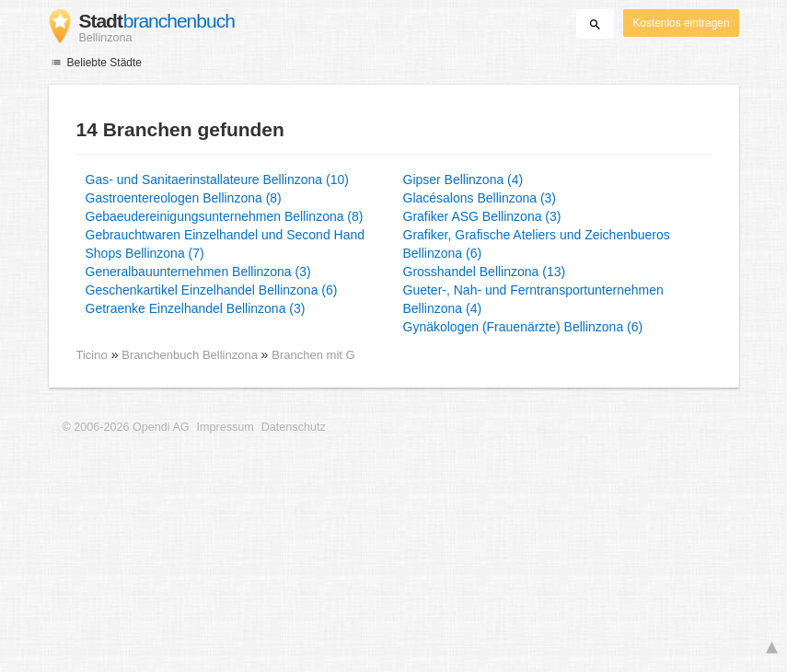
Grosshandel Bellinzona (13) (485, 272)
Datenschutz (294, 427)
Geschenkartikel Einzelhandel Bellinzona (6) (212, 290)
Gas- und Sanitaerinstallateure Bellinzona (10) (217, 180)
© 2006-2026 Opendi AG (126, 427)
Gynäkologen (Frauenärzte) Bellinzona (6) (523, 327)
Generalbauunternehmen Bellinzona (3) (198, 272)
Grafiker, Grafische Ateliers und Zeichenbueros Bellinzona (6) (537, 244)
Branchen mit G (313, 355)
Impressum (226, 427)
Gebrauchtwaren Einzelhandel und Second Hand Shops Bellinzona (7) (226, 244)
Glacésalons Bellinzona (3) (480, 198)
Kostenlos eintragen (681, 23)
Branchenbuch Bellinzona (191, 355)
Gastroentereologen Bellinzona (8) (184, 198)
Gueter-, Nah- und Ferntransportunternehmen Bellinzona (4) (533, 299)
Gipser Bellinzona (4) (463, 180)
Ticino (92, 355)
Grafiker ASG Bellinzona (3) (482, 216)
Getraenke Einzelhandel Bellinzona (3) (196, 308)
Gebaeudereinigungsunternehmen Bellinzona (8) (225, 216)
